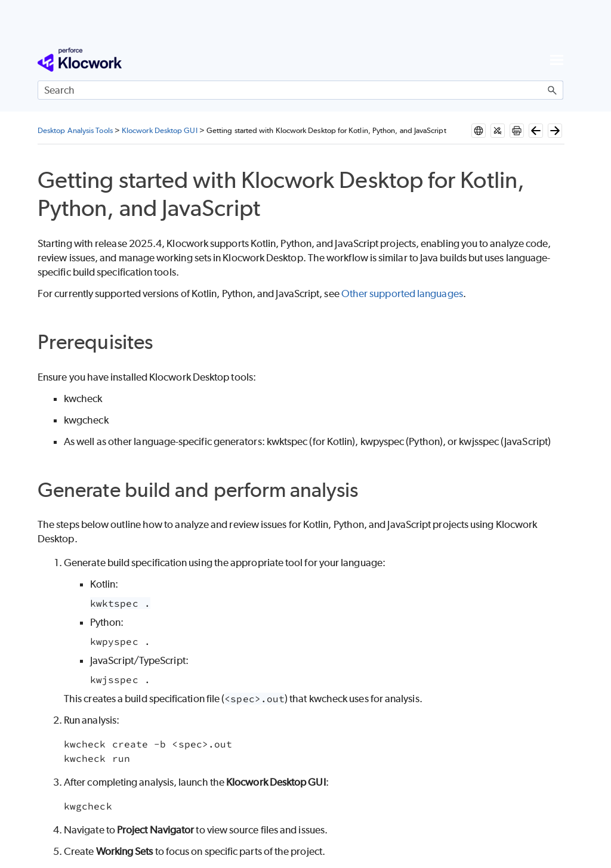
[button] (553, 90)
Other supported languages (401, 294)
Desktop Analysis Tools (75, 130)
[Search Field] (300, 90)
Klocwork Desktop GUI (160, 130)
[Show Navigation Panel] (557, 60)
